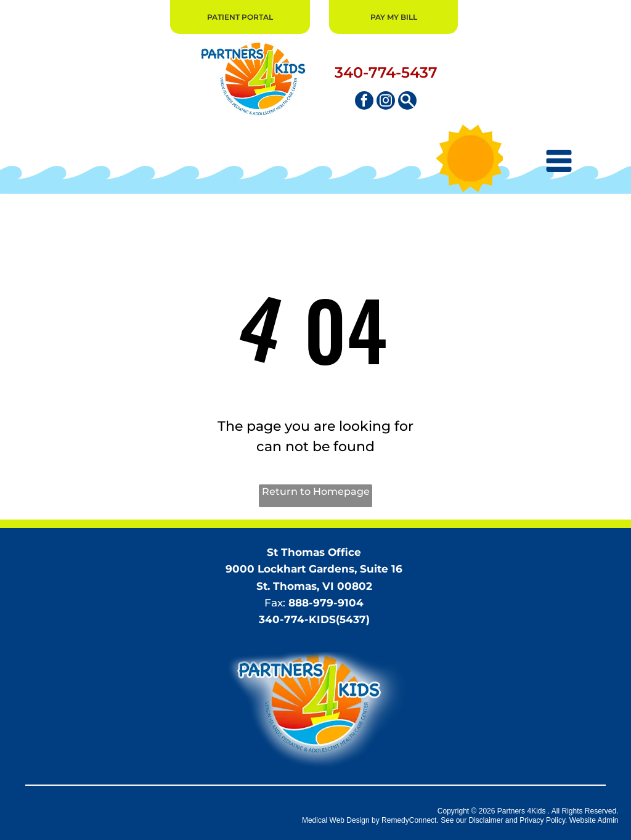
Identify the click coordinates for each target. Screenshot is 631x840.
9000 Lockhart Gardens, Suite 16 (314, 569)
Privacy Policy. (543, 820)
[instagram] (386, 102)
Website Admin (594, 820)
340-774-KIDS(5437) (314, 619)
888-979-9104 (326, 603)
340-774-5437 (386, 72)
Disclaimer (486, 820)
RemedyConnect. (410, 820)
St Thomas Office (314, 552)
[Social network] (407, 102)
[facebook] (364, 102)
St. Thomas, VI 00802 (314, 586)
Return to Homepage (316, 491)
